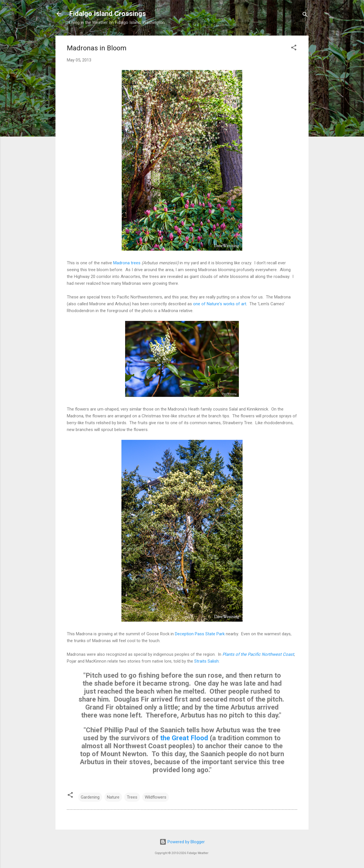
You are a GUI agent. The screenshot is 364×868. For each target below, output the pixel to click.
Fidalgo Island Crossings (107, 14)
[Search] (305, 16)
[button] (294, 49)
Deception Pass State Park (200, 634)
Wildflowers (156, 797)
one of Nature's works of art (220, 304)
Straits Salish (206, 661)
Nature (113, 797)
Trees (132, 797)
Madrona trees (127, 263)
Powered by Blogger (182, 842)
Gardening (90, 797)
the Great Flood (184, 738)
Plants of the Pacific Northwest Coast (258, 654)
